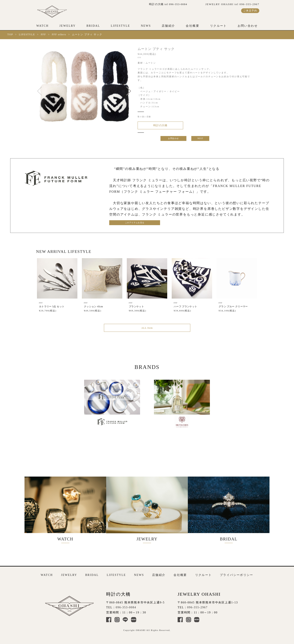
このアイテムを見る (129, 224)
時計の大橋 (158, 126)
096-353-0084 (126, 605)
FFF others (59, 34)
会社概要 (193, 26)
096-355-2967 (197, 605)
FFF (43, 34)
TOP (10, 34)
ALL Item (147, 330)
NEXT (201, 139)
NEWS (146, 26)
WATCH (42, 26)
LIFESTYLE (121, 26)
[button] (129, 91)
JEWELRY (68, 26)
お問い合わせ (248, 26)
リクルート (218, 26)
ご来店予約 (250, 11)
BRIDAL (93, 26)
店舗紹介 (168, 26)
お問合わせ (173, 139)
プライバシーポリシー (237, 573)
